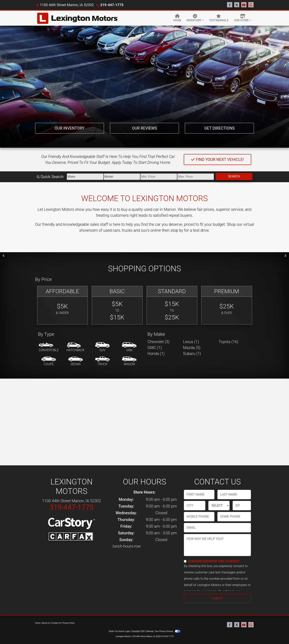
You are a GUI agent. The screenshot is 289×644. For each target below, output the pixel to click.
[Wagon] (129, 361)
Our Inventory (70, 128)
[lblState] (219, 506)
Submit (217, 598)
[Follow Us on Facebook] (230, 5)
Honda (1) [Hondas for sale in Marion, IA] (156, 354)
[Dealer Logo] (77, 18)
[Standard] (172, 305)
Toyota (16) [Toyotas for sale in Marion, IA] (228, 342)
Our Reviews (144, 128)
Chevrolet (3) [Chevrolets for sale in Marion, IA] (159, 342)
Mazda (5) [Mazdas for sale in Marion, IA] (192, 348)
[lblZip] (242, 506)
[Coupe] (49, 361)
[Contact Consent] (185, 561)
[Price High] (196, 177)
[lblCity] (195, 506)
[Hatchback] (76, 347)
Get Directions (219, 128)
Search (234, 176)
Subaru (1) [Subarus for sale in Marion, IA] (192, 354)
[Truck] (102, 361)
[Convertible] (49, 347)
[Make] (85, 177)
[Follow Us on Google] (251, 5)
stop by (177, 230)
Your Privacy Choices (168, 631)
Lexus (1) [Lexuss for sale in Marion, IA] (191, 342)
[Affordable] (63, 305)
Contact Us (56, 623)
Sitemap (150, 631)
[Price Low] (159, 177)
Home (38, 623)
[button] (3, 256)
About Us (46, 623)
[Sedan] (76, 361)
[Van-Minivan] (129, 347)
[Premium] (227, 305)
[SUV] (102, 347)
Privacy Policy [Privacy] (69, 623)
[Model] (122, 177)
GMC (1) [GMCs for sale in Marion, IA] (155, 348)
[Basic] (117, 305)
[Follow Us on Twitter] (237, 5)
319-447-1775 (112, 5)
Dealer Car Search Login (119, 631)
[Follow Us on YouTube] (244, 5)
